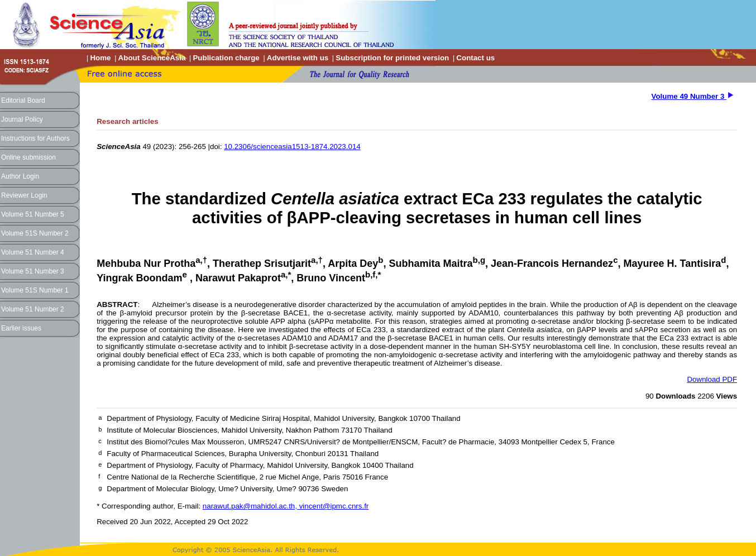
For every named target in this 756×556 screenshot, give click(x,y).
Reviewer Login (24, 195)
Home (100, 58)
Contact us (475, 58)
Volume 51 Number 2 (33, 309)
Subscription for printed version (392, 58)
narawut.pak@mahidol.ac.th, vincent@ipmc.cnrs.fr (286, 506)
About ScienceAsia (152, 58)
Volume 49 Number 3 (689, 96)
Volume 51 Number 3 (33, 271)
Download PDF (712, 379)
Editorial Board (23, 100)
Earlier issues (21, 328)
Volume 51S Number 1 (35, 290)
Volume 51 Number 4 (33, 252)
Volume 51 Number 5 (33, 214)
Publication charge (226, 58)
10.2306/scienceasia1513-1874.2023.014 (292, 147)
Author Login (20, 176)
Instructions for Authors (35, 138)
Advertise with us (298, 58)
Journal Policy (22, 119)
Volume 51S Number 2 (35, 233)
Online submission (28, 157)
